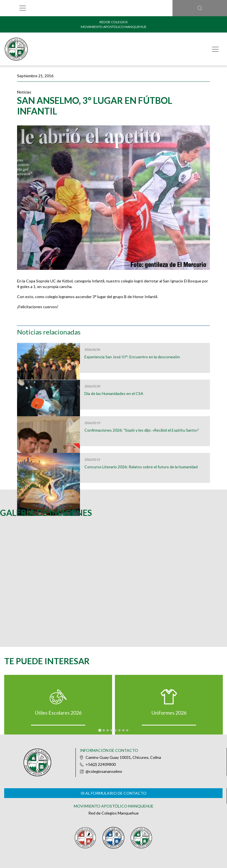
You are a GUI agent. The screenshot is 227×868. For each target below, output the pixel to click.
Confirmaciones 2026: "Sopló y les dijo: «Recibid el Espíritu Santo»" (142, 430)
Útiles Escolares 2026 (58, 713)
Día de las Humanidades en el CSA (114, 394)
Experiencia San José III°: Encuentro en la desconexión (132, 357)
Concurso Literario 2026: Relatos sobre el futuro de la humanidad (141, 467)
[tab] (100, 730)
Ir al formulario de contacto (114, 793)
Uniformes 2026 (169, 713)
